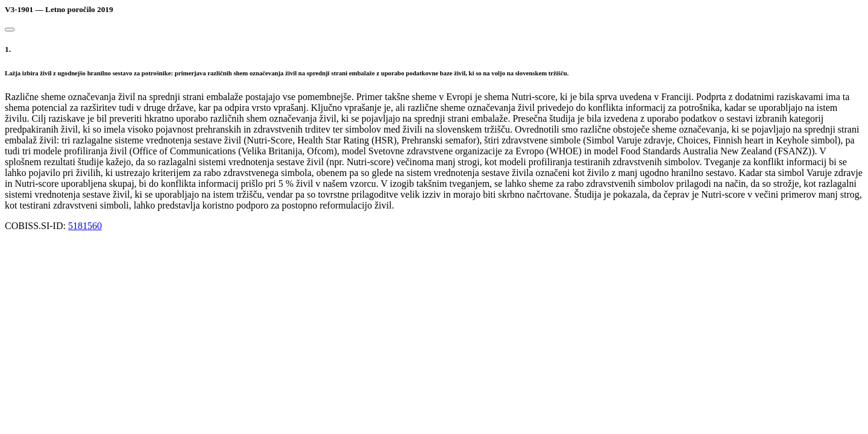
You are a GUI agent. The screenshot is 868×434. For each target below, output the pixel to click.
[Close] (10, 30)
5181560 (85, 226)
